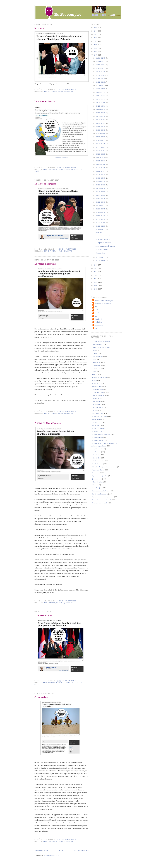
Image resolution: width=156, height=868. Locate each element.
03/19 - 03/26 (101, 199)
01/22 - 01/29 (101, 226)
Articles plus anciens (81, 850)
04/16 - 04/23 (101, 185)
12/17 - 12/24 (101, 65)
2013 (96, 275)
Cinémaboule (96, 398)
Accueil (61, 850)
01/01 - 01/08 (101, 261)
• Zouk (94, 371)
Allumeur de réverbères (103, 304)
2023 (96, 34)
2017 (96, 55)
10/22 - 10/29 (101, 92)
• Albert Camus (97, 344)
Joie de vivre (96, 425)
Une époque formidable (100, 494)
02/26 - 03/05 (101, 209)
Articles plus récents (42, 850)
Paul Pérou (98, 322)
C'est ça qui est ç (97, 389)
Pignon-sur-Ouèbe (98, 470)
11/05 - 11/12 (101, 85)
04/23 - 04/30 (101, 181)
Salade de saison (97, 482)
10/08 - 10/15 (101, 99)
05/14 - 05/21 (101, 171)
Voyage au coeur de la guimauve (103, 497)
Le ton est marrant (43, 616)
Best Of (94, 380)
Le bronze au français (45, 101)
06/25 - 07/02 (101, 151)
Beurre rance (96, 383)
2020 (96, 45)
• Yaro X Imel (96, 368)
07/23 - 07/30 (101, 137)
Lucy (96, 316)
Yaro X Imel (99, 325)
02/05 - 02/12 (101, 219)
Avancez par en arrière (99, 377)
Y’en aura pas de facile (100, 503)
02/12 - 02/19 (101, 216)
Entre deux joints (98, 413)
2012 (96, 279)
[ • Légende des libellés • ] (101, 341)
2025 (96, 28)
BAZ (96, 307)
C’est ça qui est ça (98, 395)
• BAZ (94, 350)
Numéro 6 (98, 319)
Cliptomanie (96, 401)
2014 (96, 272)
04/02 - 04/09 (101, 192)
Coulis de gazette (64, 251)
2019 (96, 48)
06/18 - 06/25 (101, 154)
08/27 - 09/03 (101, 120)
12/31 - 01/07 (101, 58)
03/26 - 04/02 (101, 195)
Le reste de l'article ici (62, 158)
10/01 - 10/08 (101, 103)
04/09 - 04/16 (101, 188)
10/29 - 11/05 (101, 89)
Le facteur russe (97, 431)
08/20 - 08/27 (101, 123)
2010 (96, 285)
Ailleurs (94, 374)
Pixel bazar (95, 473)
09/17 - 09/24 (101, 109)
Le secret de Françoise (45, 184)
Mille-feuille (96, 455)
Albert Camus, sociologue (104, 301)
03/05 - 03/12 (101, 205)
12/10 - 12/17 (101, 68)
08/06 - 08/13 (101, 130)
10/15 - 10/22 (101, 96)
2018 (96, 52)
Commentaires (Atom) (52, 855)
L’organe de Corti (98, 428)
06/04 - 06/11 (101, 161)
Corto (97, 310)
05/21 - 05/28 (101, 168)
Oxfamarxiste (41, 697)
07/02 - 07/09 (101, 147)
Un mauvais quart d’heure (101, 491)
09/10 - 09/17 (101, 113)
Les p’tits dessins (98, 449)
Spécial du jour (97, 488)
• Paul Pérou (96, 365)
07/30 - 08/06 (101, 133)
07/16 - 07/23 (101, 140)
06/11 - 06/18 (101, 157)
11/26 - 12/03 (101, 75)
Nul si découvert (97, 464)
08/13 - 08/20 (101, 127)
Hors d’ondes (96, 419)
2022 (96, 38)
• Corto (94, 353)
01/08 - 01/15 (101, 257)
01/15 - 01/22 (101, 229)
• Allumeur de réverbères (100, 347)
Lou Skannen (99, 313)
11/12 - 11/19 (101, 82)
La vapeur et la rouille (45, 264)
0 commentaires (69, 89)
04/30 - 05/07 (101, 178)
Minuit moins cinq (98, 461)
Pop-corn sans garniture (100, 476)
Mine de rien (96, 458)
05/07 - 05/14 (101, 175)
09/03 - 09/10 (101, 116)
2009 (96, 289)
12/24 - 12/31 (101, 61)
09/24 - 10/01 (101, 106)
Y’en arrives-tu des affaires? (101, 500)
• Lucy (94, 359)
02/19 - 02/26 (101, 212)
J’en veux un (96, 422)
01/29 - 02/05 (101, 223)
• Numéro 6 (96, 362)
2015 (96, 268)
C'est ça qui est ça (65, 91)
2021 (96, 41)
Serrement (39, 28)
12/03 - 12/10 (101, 72)
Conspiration (96, 404)
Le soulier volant (97, 440)
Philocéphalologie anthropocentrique (104, 467)
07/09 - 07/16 (101, 144)
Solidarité (95, 485)
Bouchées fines (97, 386)
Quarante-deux (97, 479)
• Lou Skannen (49, 91)
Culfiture (95, 410)
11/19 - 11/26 (101, 79)
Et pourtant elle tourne (99, 416)
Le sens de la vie (97, 437)
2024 (96, 31)
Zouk (96, 328)
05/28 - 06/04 (101, 164)
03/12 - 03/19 (101, 202)
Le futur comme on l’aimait (101, 434)
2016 (96, 265)
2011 (96, 282)
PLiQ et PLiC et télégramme (48, 423)
